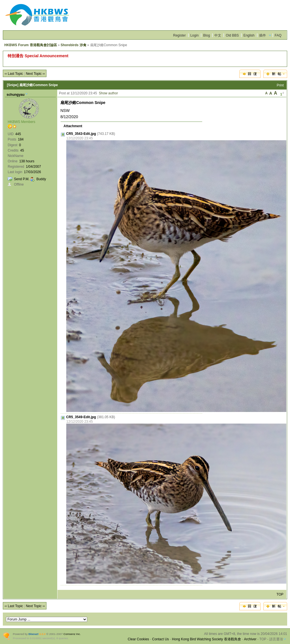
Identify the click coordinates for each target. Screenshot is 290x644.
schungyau (15, 95)
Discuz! (34, 634)
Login (194, 35)
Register (179, 35)
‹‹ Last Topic (14, 74)
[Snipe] (13, 85)
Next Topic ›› (35, 74)
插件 (263, 35)
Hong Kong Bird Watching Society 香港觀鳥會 (206, 639)
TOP (280, 594)
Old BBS (232, 35)
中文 (218, 35)
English (249, 35)
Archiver (250, 639)
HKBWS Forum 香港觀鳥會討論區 (30, 45)
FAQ (278, 35)
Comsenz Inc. (72, 634)
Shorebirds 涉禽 (73, 45)
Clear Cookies (138, 639)
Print (280, 85)
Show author (108, 93)
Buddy (41, 179)
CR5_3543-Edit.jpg (81, 134)
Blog (206, 35)
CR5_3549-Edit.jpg (81, 417)
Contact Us (160, 639)
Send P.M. (22, 179)
